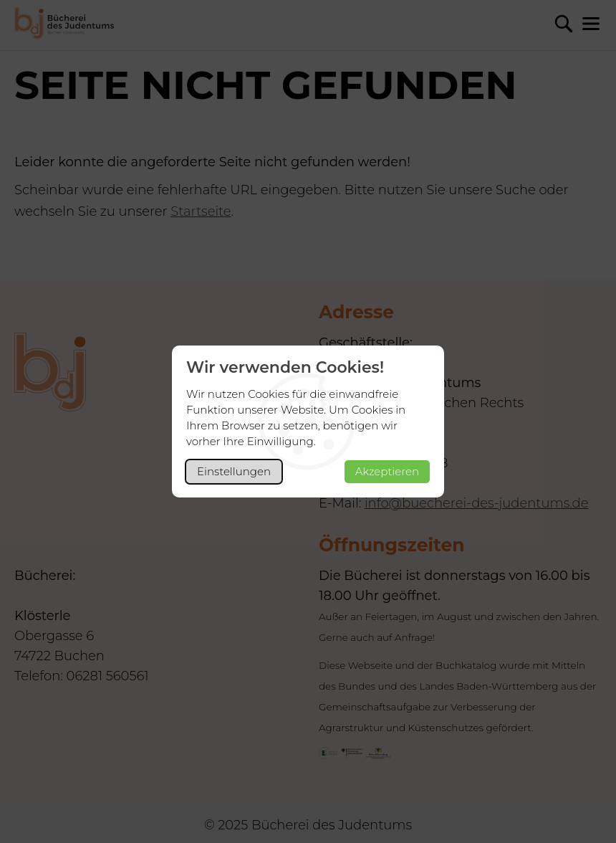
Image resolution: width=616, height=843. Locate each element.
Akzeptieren (387, 471)
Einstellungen (234, 471)
